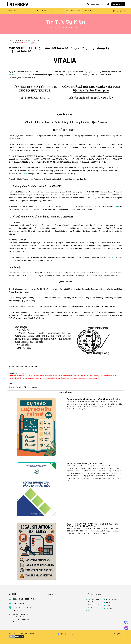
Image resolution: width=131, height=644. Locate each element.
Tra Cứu (25, 11)
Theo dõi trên (18, 43)
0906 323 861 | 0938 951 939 (24, 599)
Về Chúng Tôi (111, 606)
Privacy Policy (118, 634)
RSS (90, 610)
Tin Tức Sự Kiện (73, 11)
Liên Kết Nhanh (94, 594)
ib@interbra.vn (19, 603)
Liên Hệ (89, 11)
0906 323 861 (97, 4)
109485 (14, 75)
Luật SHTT (56, 11)
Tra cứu (109, 602)
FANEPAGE (52, 594)
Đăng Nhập (118, 4)
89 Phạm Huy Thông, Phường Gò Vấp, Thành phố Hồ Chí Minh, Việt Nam (22, 618)
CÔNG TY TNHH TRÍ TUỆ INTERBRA (22, 609)
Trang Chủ (12, 11)
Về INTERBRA (40, 11)
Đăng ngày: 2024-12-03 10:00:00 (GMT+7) (24, 40)
